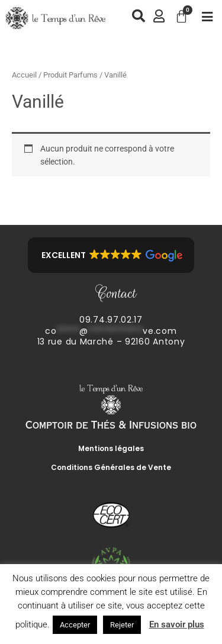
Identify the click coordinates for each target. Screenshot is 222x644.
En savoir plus (177, 624)
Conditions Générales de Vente (111, 467)
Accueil (24, 75)
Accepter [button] (75, 625)
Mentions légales (111, 448)
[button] (111, 255)
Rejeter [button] (122, 625)
